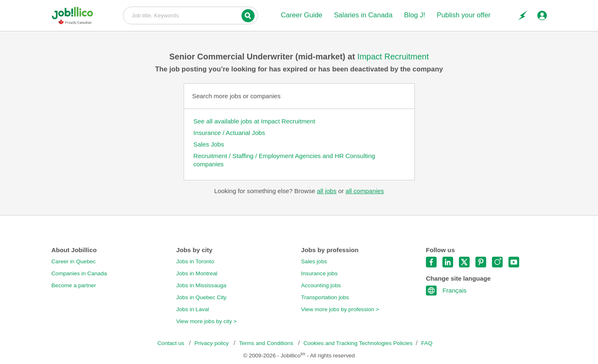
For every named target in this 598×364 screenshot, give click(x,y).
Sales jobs (314, 261)
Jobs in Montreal (197, 273)
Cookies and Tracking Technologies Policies (358, 343)
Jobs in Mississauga (201, 285)
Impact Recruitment (393, 57)
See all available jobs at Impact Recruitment (254, 121)
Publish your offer (463, 15)
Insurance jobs (319, 273)
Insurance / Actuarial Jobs (229, 133)
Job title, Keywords (190, 15)
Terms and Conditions (267, 343)
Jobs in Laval (193, 309)
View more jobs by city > (207, 321)
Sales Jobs (209, 144)
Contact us (171, 343)
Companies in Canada (79, 273)
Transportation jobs (325, 297)
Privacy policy (212, 343)
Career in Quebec (74, 261)
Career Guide (301, 15)
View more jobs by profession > (340, 309)
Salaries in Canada (363, 15)
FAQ (427, 343)
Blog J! (415, 15)
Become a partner (74, 285)
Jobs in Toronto (195, 261)
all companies (365, 191)
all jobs (327, 191)
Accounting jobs (321, 285)
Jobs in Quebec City (201, 297)
